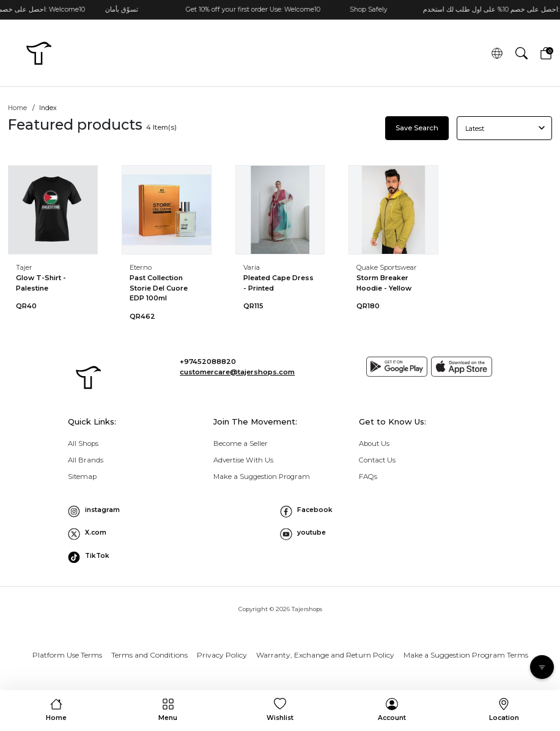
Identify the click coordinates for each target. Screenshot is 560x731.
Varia (252, 267)
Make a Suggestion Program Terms (466, 655)
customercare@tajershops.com (237, 372)
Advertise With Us (243, 460)
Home (17, 108)
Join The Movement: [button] (255, 421)
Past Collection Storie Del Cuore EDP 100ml (159, 288)
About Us (374, 443)
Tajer (24, 267)
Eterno (141, 267)
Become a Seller (241, 443)
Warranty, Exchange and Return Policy (325, 655)
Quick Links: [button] (92, 421)
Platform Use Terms (67, 655)
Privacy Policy (222, 655)
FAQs (368, 477)
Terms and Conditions (149, 655)
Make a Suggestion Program (262, 477)
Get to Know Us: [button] (392, 421)
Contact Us (377, 460)
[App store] (462, 367)
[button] (521, 53)
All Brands (86, 460)
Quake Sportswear (387, 267)
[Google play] (397, 367)
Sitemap (82, 477)
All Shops (83, 443)
